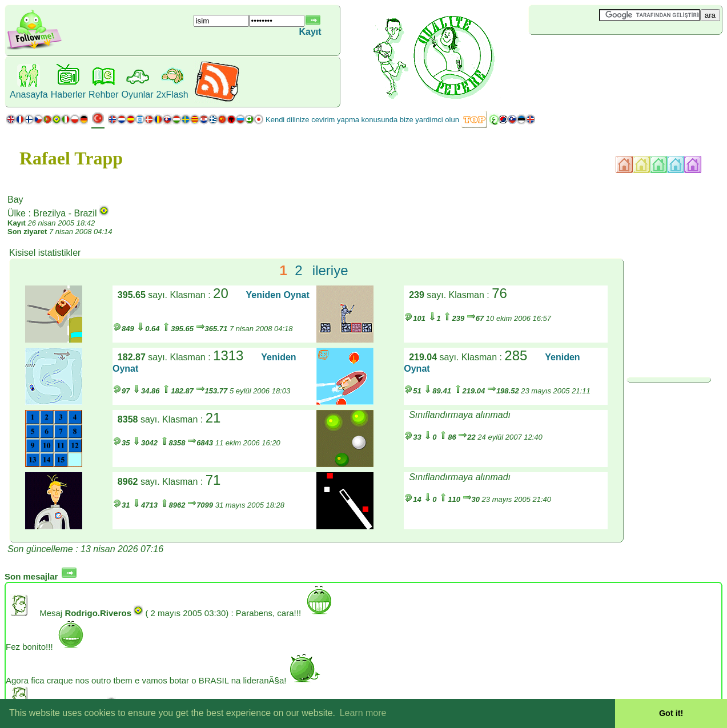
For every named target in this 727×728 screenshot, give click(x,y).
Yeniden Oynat (278, 295)
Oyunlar (138, 94)
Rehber (103, 94)
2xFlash (172, 94)
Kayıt (310, 32)
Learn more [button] (363, 713)
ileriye (330, 270)
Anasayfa (29, 94)
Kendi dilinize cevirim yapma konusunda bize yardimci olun (362, 120)
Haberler (68, 94)
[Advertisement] (597, 54)
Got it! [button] (671, 713)
